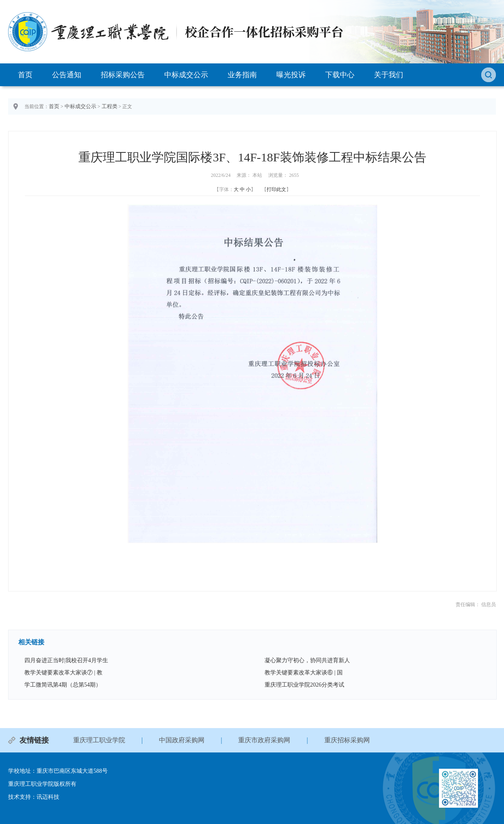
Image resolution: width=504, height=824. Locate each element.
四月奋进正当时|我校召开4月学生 (66, 660)
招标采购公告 (123, 75)
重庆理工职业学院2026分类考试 (304, 685)
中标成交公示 (186, 75)
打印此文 (276, 189)
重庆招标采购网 (347, 740)
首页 (25, 75)
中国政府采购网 (182, 740)
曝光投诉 (291, 75)
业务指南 (242, 75)
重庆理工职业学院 (99, 740)
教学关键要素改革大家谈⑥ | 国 (304, 673)
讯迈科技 (48, 797)
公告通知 (67, 75)
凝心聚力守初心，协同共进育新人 (307, 660)
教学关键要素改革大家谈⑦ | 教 (63, 673)
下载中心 (340, 75)
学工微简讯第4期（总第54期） (63, 685)
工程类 (110, 106)
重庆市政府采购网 (264, 740)
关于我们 (389, 75)
